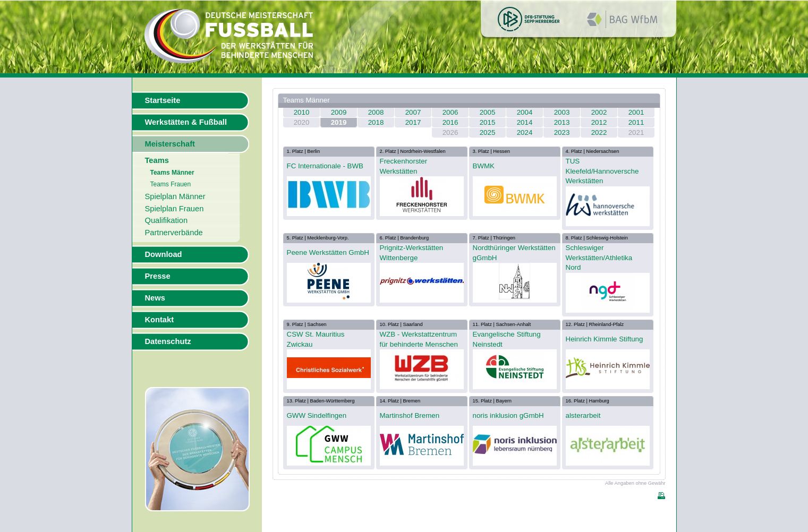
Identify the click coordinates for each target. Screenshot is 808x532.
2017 (413, 122)
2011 (636, 122)
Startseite (163, 100)
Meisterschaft (170, 144)
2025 (488, 132)
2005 (488, 112)
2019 (339, 122)
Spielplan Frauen (175, 209)
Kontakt (160, 320)
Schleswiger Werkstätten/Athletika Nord (599, 258)
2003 (562, 112)
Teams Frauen (171, 184)
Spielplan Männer (175, 196)
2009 (339, 112)
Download (164, 254)
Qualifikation (167, 220)
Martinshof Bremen (410, 415)
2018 (376, 122)
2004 (525, 112)
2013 (562, 122)
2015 (488, 122)
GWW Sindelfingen (317, 415)
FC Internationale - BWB (325, 166)
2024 (525, 132)
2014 (525, 122)
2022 (599, 132)
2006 (450, 112)
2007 (413, 112)
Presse (158, 276)
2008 (376, 112)
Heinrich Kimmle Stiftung (605, 339)
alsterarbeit (583, 415)
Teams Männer (172, 173)
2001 (636, 112)
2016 (450, 122)
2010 (302, 112)
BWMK (484, 166)
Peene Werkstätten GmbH (328, 252)
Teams (157, 160)
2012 (599, 122)
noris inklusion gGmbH (508, 415)
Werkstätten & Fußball (186, 122)
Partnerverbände (174, 233)
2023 (562, 132)
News (155, 298)
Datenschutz (168, 341)
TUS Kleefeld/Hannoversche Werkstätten (602, 171)
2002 (599, 112)
